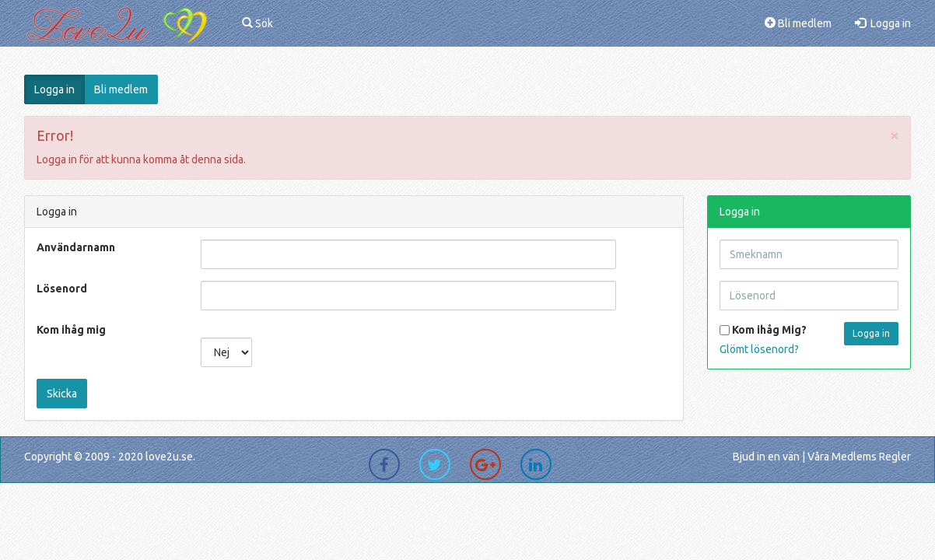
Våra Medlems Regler (859, 457)
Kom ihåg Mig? (763, 330)
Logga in (883, 23)
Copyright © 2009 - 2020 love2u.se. (110, 457)
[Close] (895, 135)
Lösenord (62, 289)
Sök (257, 23)
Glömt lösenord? (759, 349)
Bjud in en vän (766, 457)
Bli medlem (798, 23)
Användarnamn (76, 247)
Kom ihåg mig (71, 330)
